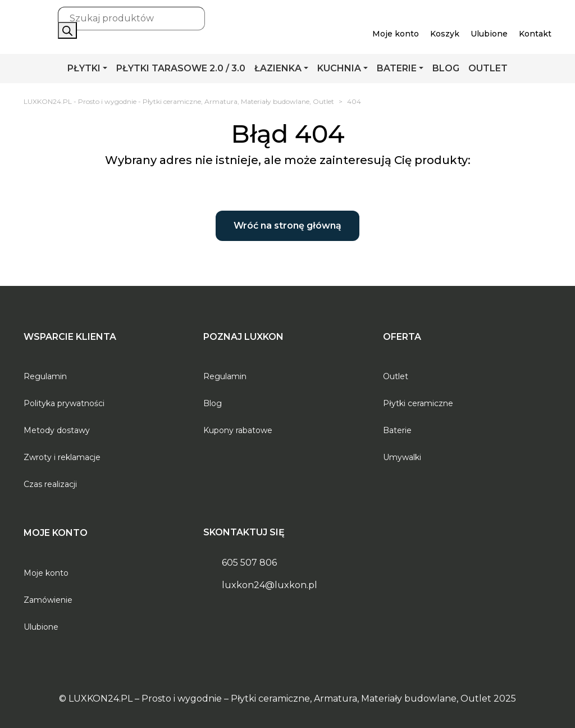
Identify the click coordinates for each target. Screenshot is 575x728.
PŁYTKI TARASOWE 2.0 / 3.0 (181, 68)
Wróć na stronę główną (287, 226)
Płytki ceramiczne (418, 403)
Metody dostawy (57, 430)
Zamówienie (48, 600)
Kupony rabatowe (238, 430)
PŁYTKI (84, 68)
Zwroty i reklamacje (62, 457)
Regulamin (45, 376)
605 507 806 (249, 563)
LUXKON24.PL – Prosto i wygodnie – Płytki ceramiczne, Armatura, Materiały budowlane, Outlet (280, 699)
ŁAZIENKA (278, 68)
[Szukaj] (67, 30)
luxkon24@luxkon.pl (270, 585)
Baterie (397, 430)
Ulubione (41, 627)
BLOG (446, 68)
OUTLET (488, 68)
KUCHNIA (339, 68)
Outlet (396, 376)
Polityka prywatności (64, 403)
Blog (213, 403)
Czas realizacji (50, 484)
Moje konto (46, 573)
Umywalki (402, 457)
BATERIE (397, 68)
